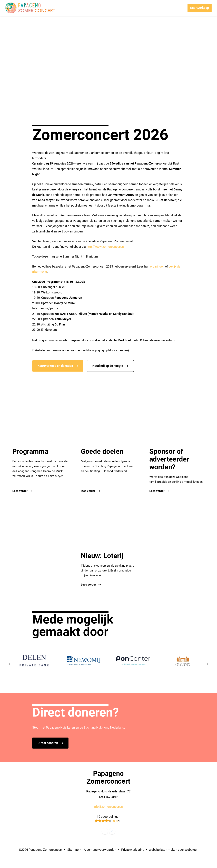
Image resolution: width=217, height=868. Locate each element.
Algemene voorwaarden (100, 860)
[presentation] (10, 675)
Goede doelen (102, 452)
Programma (29, 452)
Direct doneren (48, 753)
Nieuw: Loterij (102, 563)
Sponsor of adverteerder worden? (171, 459)
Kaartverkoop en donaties (55, 366)
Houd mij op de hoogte (108, 366)
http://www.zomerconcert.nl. (106, 247)
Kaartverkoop (200, 8)
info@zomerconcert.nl (108, 817)
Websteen (191, 860)
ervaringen (157, 266)
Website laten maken (163, 860)
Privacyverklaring (133, 860)
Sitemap (73, 860)
